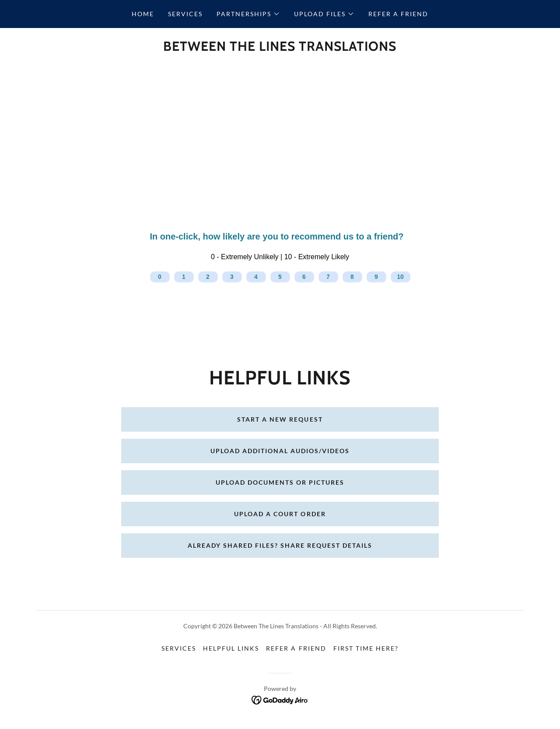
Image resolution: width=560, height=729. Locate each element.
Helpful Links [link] (231, 648)
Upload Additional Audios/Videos (280, 451)
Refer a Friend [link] (398, 14)
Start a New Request (280, 419)
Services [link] (185, 14)
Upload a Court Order (280, 514)
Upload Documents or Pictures (280, 482)
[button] (248, 14)
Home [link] (143, 14)
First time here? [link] (366, 648)
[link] (280, 48)
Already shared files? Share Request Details (280, 545)
